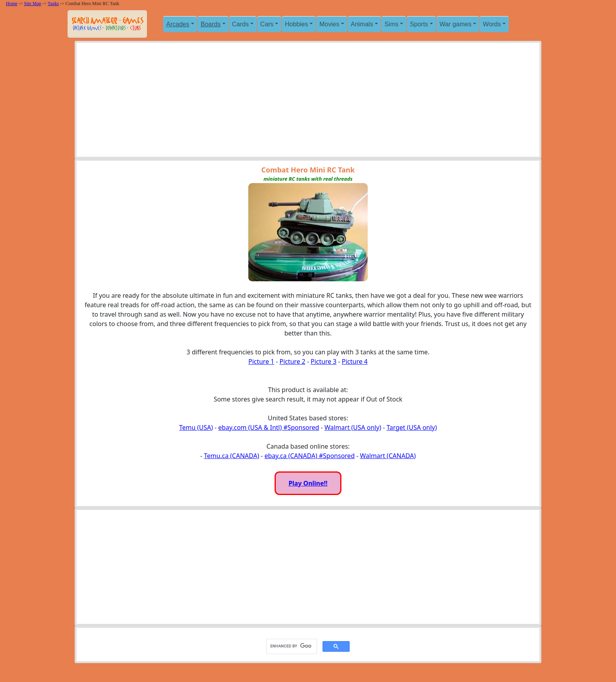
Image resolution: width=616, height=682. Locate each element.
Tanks (53, 4)
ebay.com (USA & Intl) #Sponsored (269, 427)
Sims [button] (392, 24)
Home (12, 4)
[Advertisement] (308, 102)
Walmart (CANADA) (388, 456)
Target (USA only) (412, 427)
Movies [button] (329, 24)
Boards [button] (211, 24)
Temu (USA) (196, 427)
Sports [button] (419, 24)
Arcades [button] (178, 24)
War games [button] (456, 24)
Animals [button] (362, 24)
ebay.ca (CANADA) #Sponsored (310, 456)
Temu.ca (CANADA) (232, 456)
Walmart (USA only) (353, 427)
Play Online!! (308, 483)
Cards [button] (241, 24)
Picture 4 (355, 361)
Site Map (33, 4)
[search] (291, 646)
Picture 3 (324, 361)
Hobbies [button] (296, 24)
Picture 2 (292, 361)
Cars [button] (267, 24)
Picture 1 (261, 361)
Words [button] (492, 24)
